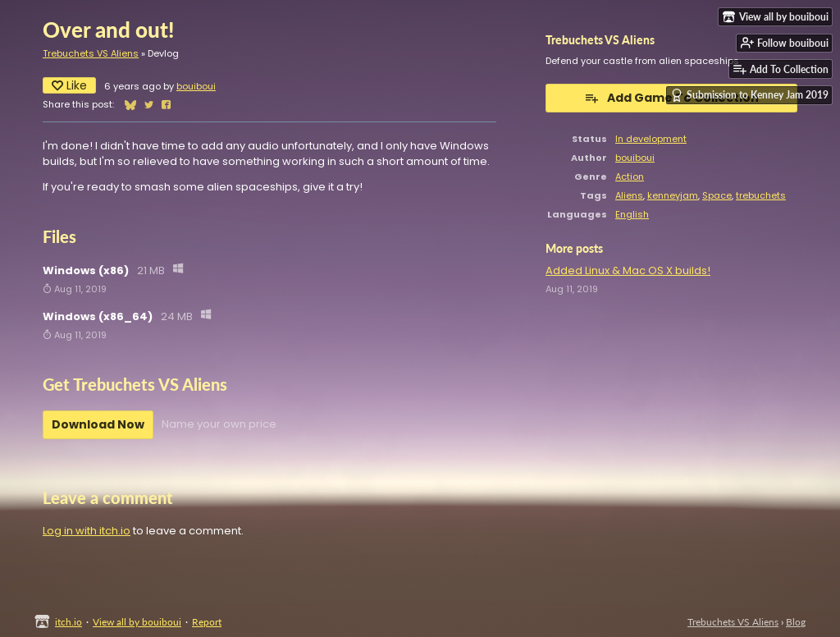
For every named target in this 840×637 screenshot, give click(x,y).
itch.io (68, 622)
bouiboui (196, 86)
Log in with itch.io (87, 531)
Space (717, 195)
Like (69, 85)
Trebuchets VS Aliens (91, 53)
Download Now (98, 424)
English (632, 214)
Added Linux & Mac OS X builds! (628, 270)
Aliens (629, 195)
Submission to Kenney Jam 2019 (749, 95)
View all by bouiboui (137, 622)
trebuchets (761, 195)
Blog (796, 622)
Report (207, 622)
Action (630, 176)
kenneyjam (673, 195)
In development (651, 139)
